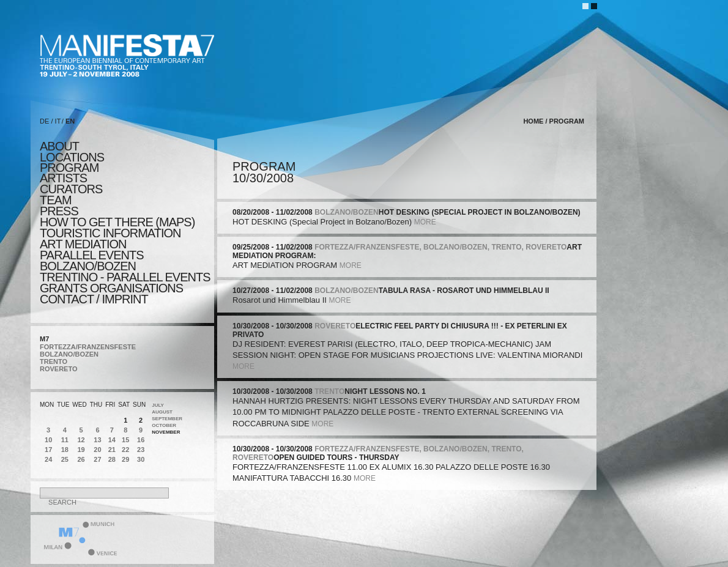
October (164, 425)
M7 (44, 339)
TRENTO (54, 361)
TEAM (56, 200)
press (59, 211)
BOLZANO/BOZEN (69, 354)
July (158, 405)
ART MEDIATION (83, 244)
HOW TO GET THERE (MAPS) (117, 222)
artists (63, 178)
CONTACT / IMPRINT (94, 299)
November (166, 432)
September (167, 419)
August (162, 412)
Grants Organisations (111, 288)
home (533, 121)
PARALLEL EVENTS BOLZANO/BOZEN (92, 261)
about (59, 146)
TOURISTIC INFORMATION (110, 233)
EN (70, 121)
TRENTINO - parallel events (125, 277)
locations (72, 157)
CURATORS (71, 189)
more (425, 222)
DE (44, 121)
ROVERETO (59, 369)
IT (58, 121)
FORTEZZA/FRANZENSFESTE (88, 347)
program (69, 168)
